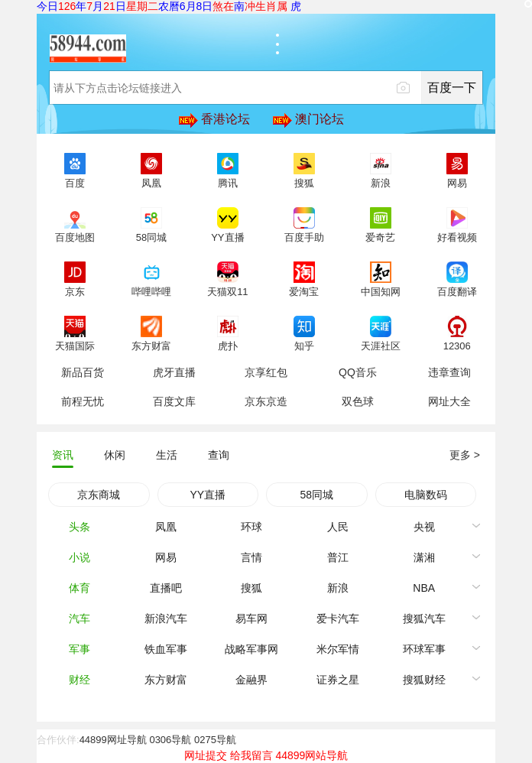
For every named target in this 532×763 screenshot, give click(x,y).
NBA (424, 588)
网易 (166, 557)
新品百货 (83, 372)
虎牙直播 (174, 372)
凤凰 (166, 527)
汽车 (79, 619)
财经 (79, 680)
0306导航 (170, 740)
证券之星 (338, 680)
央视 (424, 527)
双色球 (358, 401)
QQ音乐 (358, 372)
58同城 (316, 495)
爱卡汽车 (338, 619)
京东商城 (99, 495)
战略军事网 (251, 649)
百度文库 (174, 401)
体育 (79, 588)
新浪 (338, 588)
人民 (338, 527)
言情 (251, 557)
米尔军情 (338, 649)
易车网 (251, 619)
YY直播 (208, 495)
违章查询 (449, 372)
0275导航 (215, 740)
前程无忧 (83, 401)
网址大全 (449, 401)
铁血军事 (166, 649)
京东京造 (266, 401)
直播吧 (166, 588)
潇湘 (424, 557)
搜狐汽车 (424, 619)
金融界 (251, 680)
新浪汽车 (166, 619)
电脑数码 (426, 495)
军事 (79, 649)
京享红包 (266, 372)
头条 (79, 527)
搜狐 (251, 588)
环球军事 (424, 649)
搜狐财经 (424, 680)
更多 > (465, 455)
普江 (338, 557)
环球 (251, 527)
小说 (79, 557)
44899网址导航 (113, 740)
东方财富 (166, 680)
